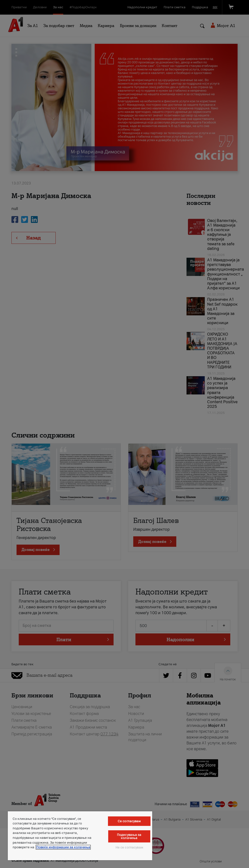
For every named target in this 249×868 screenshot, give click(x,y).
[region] (80, 836)
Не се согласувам (129, 847)
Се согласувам (129, 821)
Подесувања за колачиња (129, 836)
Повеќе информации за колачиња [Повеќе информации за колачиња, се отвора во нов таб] (63, 847)
